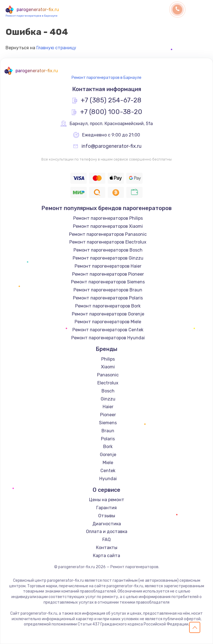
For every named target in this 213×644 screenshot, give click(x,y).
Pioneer (108, 415)
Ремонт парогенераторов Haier (108, 266)
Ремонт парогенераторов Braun (108, 290)
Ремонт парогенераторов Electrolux (108, 242)
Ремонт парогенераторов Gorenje (108, 314)
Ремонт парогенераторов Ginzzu (108, 258)
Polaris (108, 439)
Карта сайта (106, 556)
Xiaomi (108, 367)
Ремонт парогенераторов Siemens (108, 282)
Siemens (108, 423)
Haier (108, 407)
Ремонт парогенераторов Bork (108, 306)
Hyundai (108, 479)
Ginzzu (108, 399)
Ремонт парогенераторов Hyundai (108, 338)
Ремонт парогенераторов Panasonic (108, 234)
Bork (108, 447)
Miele (108, 463)
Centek (108, 471)
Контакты (107, 548)
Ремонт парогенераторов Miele (108, 322)
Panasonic (108, 375)
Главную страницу (56, 48)
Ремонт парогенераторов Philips (108, 218)
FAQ (106, 540)
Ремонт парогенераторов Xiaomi (108, 226)
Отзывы (107, 516)
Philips (108, 359)
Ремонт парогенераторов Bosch (108, 250)
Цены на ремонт (107, 500)
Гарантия (106, 508)
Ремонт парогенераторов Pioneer (108, 274)
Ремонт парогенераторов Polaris (108, 298)
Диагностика (107, 524)
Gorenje (108, 455)
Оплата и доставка (107, 532)
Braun (108, 431)
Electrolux (108, 383)
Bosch (108, 391)
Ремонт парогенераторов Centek (108, 330)
